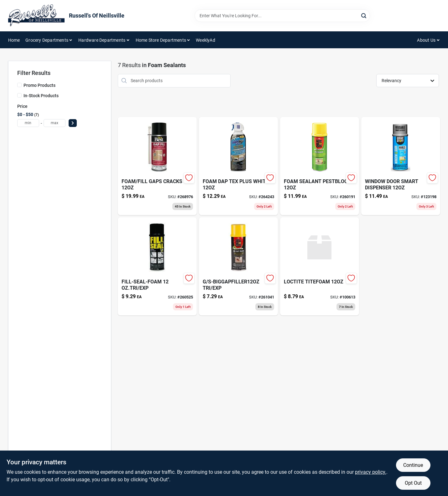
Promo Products (39, 85)
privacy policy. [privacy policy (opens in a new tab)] (371, 472)
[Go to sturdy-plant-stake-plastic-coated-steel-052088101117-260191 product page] (320, 166)
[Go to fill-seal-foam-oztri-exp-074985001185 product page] (157, 266)
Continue (413, 465)
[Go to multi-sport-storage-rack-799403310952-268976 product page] (157, 166)
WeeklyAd (206, 40)
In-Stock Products (41, 96)
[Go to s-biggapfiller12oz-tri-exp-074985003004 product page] (238, 266)
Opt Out (413, 483)
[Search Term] (282, 16)
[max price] (55, 123)
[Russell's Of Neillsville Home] (36, 16)
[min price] (28, 123)
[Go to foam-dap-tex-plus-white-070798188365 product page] (238, 166)
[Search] (364, 15)
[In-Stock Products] (19, 95)
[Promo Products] (19, 85)
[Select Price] (73, 123)
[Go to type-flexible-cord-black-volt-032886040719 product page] (401, 166)
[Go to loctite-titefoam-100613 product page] (320, 266)
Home (14, 40)
